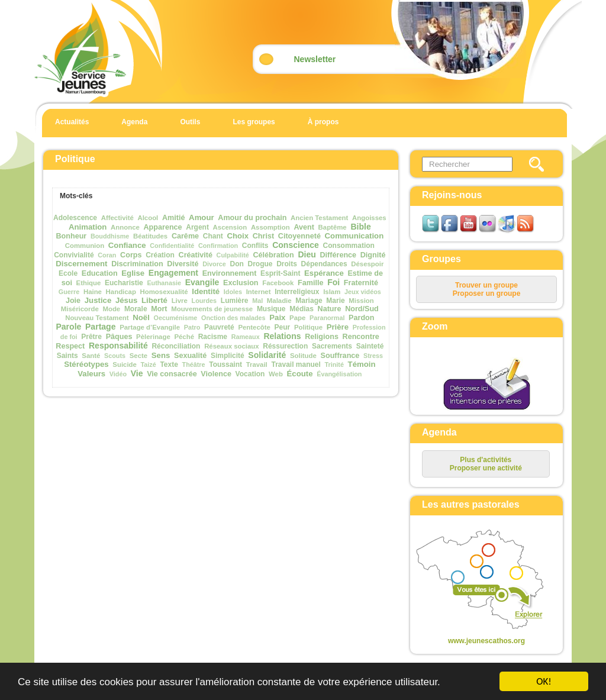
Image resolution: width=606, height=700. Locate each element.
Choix (238, 236)
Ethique (89, 283)
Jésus (126, 300)
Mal (257, 301)
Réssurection (285, 346)
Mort (159, 309)
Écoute (300, 374)
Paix (277, 317)
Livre (180, 301)
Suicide (125, 364)
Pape (297, 318)
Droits (287, 264)
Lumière (235, 301)
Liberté (154, 300)
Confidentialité (172, 246)
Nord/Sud (362, 309)
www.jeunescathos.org (486, 641)
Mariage (309, 301)
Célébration (273, 255)
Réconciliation (176, 346)
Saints (67, 356)
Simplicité (228, 356)
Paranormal (327, 318)
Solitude (303, 356)
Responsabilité (118, 346)
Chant (213, 236)
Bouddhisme (110, 236)
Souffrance (340, 356)
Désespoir (367, 264)
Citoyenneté (299, 236)
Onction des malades (233, 318)
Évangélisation (339, 374)
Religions (322, 337)
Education (100, 273)
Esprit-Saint (280, 273)
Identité (206, 291)
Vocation (250, 374)
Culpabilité (233, 255)
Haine (93, 292)
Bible (360, 227)
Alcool (148, 218)
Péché (184, 337)
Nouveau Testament (97, 318)
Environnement (230, 273)
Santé (91, 356)
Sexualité (190, 356)
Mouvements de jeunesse (212, 309)
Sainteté (370, 346)
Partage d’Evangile (150, 327)
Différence (339, 255)
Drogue (260, 264)
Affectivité (117, 218)
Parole (68, 327)
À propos (323, 122)
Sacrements (332, 346)
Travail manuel (296, 364)
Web (276, 374)
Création (160, 255)
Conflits (255, 246)
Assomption (270, 227)
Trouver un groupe (486, 285)
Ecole (68, 273)
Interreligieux (297, 292)
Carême (185, 236)
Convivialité (74, 255)
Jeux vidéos (363, 292)
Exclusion (241, 283)
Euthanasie (164, 283)
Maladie (279, 301)
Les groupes (254, 122)
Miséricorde (80, 309)
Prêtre (91, 337)
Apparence (163, 227)
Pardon (361, 318)
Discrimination (137, 264)
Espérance (324, 273)
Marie (335, 301)
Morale (136, 309)
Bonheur (71, 236)
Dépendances (324, 264)
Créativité (196, 255)
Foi (333, 282)
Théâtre (194, 364)
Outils (190, 122)
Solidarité (267, 355)
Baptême (333, 227)
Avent (304, 227)
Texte (169, 364)
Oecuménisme (176, 318)
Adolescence (75, 218)
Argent (197, 227)
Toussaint (225, 364)
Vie (137, 373)
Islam (332, 292)
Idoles (233, 292)
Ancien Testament (319, 218)
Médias (302, 309)
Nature (330, 309)
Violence (216, 374)
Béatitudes (150, 236)
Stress (373, 356)
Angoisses (369, 218)
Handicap (121, 292)
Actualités (72, 122)
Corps (131, 255)
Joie (73, 301)
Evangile (202, 282)
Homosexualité (164, 292)
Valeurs (91, 374)
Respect (70, 346)
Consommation (349, 246)
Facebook (278, 283)
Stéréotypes (86, 364)
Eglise (133, 273)
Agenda (134, 122)
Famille (310, 283)
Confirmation (218, 246)
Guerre (69, 292)
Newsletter (315, 59)
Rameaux (246, 337)
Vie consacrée (172, 374)
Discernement (81, 264)
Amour (202, 217)
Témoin (362, 364)
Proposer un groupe (487, 293)
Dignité (373, 255)
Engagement (173, 273)
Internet (259, 292)
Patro (192, 327)
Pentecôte (254, 327)
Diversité (183, 264)
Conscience (296, 245)
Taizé (149, 364)
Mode (111, 309)
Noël (141, 317)
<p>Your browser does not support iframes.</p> (477, 580)
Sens (161, 355)
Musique (271, 309)
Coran (107, 255)
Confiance (127, 245)
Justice (98, 300)
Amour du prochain (252, 218)
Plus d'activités (486, 460)
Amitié (174, 218)
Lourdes (204, 301)
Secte (138, 356)
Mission (361, 301)
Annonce (125, 227)
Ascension (230, 227)
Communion (85, 246)
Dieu (307, 254)
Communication (354, 236)
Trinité (334, 364)
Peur (283, 327)
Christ (263, 236)
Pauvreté (219, 327)
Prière (338, 327)
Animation (88, 227)
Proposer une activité (486, 468)
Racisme (213, 337)
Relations (282, 336)
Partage (100, 327)
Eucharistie (124, 283)
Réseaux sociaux (231, 346)
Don (237, 264)
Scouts (115, 356)
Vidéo (118, 374)
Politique (308, 327)
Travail (257, 364)
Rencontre (361, 337)
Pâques (119, 337)
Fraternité (361, 283)
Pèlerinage (153, 337)
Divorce (214, 264)
